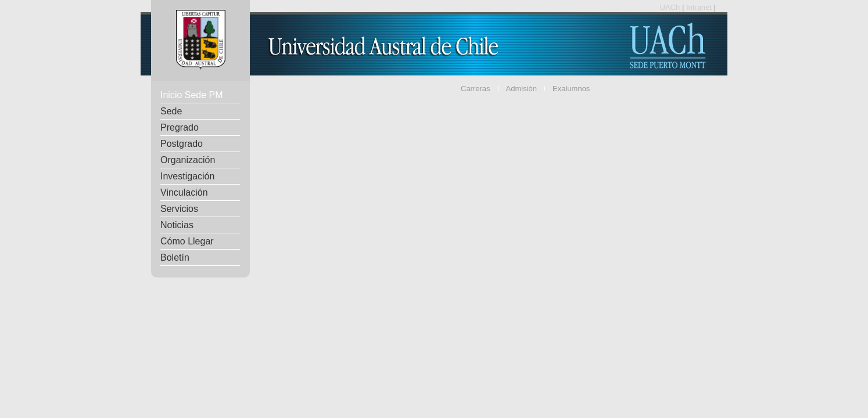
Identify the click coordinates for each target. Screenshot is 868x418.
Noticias (177, 225)
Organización (188, 160)
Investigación (187, 176)
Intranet (700, 7)
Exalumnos (571, 89)
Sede (171, 111)
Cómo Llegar (187, 241)
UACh (671, 7)
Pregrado (180, 127)
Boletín (175, 257)
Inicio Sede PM (192, 95)
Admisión (521, 89)
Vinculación (184, 192)
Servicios (179, 209)
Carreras (476, 89)
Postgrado (182, 144)
